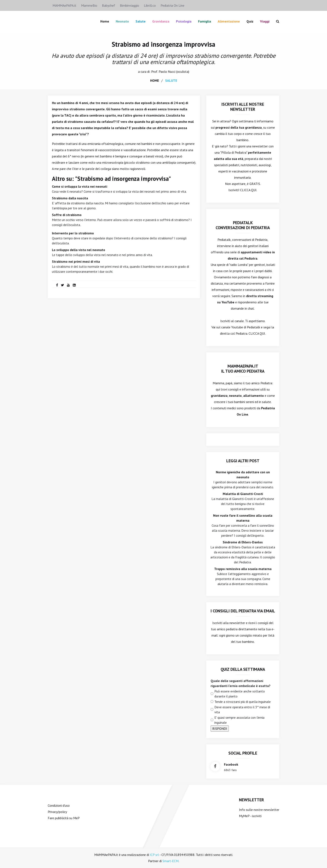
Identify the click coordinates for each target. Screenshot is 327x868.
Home (105, 21)
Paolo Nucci (167, 71)
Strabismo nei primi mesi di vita (76, 261)
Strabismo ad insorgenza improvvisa (163, 44)
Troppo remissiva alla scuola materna (243, 569)
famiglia (205, 21)
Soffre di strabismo (67, 215)
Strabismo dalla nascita (70, 198)
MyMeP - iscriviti (250, 816)
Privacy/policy (57, 811)
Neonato (122, 21)
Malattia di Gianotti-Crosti (243, 494)
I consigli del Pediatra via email (243, 611)
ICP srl (154, 854)
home (155, 80)
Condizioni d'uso (59, 805)
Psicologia (184, 21)
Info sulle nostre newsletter (259, 809)
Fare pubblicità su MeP (64, 818)
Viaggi (265, 21)
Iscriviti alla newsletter (229, 623)
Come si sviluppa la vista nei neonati (80, 186)
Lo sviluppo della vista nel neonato (79, 250)
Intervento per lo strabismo (73, 233)
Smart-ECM (170, 861)
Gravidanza (161, 21)
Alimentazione (229, 21)
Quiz (250, 21)
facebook (231, 764)
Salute (141, 21)
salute (171, 80)
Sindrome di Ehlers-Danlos (243, 542)
